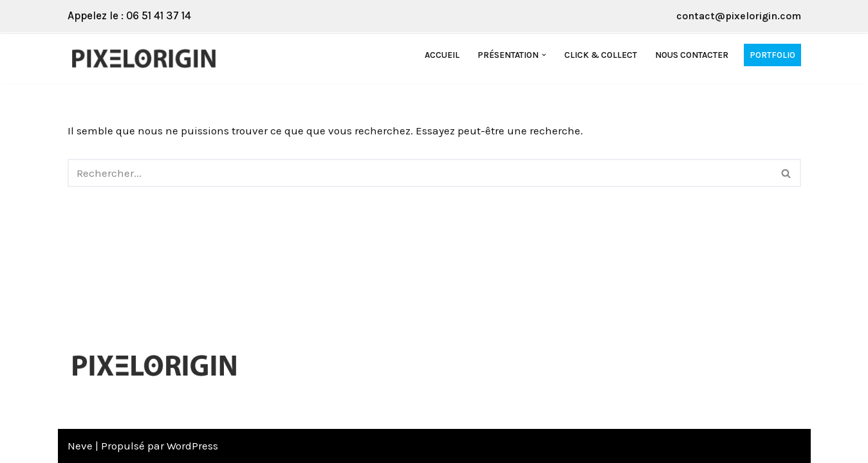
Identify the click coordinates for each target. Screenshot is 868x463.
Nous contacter (692, 55)
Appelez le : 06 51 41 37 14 (129, 15)
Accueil (442, 55)
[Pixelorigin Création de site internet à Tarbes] (147, 59)
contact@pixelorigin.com (739, 16)
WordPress (192, 446)
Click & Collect (601, 55)
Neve (80, 446)
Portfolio (772, 55)
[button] (544, 55)
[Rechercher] (420, 173)
